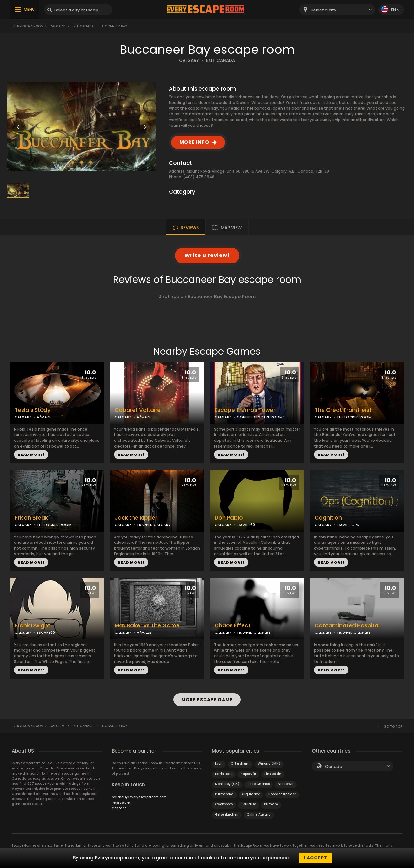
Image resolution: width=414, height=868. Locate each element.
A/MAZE (44, 417)
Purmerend (224, 794)
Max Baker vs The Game (147, 626)
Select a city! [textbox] (324, 10)
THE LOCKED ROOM (354, 417)
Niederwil (286, 784)
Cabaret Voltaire (138, 410)
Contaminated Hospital (347, 626)
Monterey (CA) (227, 784)
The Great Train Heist (343, 410)
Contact (119, 808)
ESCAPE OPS (348, 525)
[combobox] (337, 10)
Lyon (219, 764)
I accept (316, 858)
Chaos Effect (233, 626)
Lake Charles (259, 784)
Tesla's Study (33, 410)
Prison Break (31, 518)
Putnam (271, 804)
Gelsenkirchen (227, 814)
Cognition (328, 518)
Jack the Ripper (136, 518)
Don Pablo (229, 518)
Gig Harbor (251, 794)
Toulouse (248, 804)
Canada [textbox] (334, 766)
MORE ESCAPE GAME (207, 700)
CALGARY (189, 61)
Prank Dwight (32, 626)
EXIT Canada (83, 26)
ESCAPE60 (246, 525)
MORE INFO (194, 142)
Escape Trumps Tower (245, 410)
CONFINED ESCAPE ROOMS (261, 417)
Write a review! (207, 255)
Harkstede (224, 774)
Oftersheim (240, 764)
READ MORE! (31, 455)
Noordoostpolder (282, 794)
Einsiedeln (273, 774)
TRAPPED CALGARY (154, 525)
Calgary (57, 26)
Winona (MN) (269, 764)
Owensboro (224, 804)
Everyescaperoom (28, 26)
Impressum (121, 803)
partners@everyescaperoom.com (139, 797)
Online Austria (259, 814)
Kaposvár (248, 774)
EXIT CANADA (220, 61)
